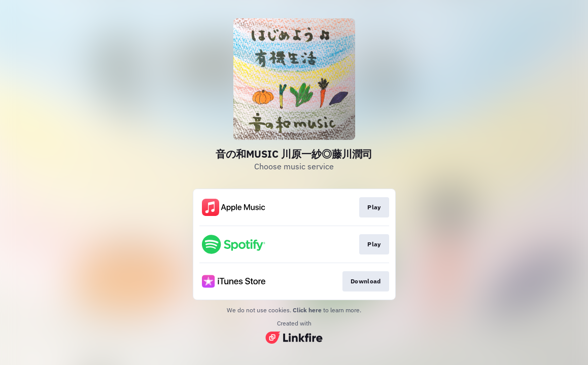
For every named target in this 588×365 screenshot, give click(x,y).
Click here (307, 310)
